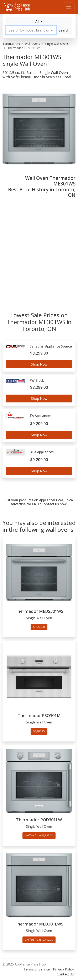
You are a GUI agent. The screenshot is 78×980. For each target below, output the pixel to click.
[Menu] (69, 7)
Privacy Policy (63, 969)
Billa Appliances (42, 452)
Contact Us (65, 974)
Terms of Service (37, 969)
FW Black (37, 381)
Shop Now (39, 364)
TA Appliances (40, 416)
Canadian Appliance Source (51, 346)
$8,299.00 (39, 353)
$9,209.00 (39, 423)
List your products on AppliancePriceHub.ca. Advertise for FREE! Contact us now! (39, 502)
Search (64, 30)
